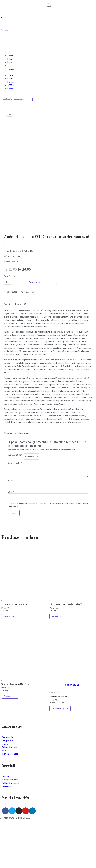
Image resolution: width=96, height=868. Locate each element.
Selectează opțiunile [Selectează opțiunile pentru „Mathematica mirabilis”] (61, 755)
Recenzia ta (15, 508)
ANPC (5, 797)
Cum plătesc (8, 788)
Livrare (5, 791)
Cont (4, 17)
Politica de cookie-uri (11, 794)
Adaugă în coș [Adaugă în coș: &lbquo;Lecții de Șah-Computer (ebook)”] (10, 662)
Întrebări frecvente (10, 827)
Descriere (9, 349)
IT (34, 337)
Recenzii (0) (22, 349)
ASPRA (11, 66)
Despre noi (7, 833)
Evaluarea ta (15, 500)
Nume (11, 525)
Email (11, 537)
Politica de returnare (11, 830)
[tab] (9, 349)
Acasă (10, 56)
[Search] (31, 100)
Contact (5, 30)
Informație (14, 773)
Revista (11, 63)
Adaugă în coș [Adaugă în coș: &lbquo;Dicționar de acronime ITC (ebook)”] (10, 743)
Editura (11, 60)
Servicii (10, 812)
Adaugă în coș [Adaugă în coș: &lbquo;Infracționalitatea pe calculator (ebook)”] (58, 662)
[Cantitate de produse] (8, 327)
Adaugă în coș (35, 327)
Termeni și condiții (10, 801)
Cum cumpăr (8, 784)
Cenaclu (11, 69)
